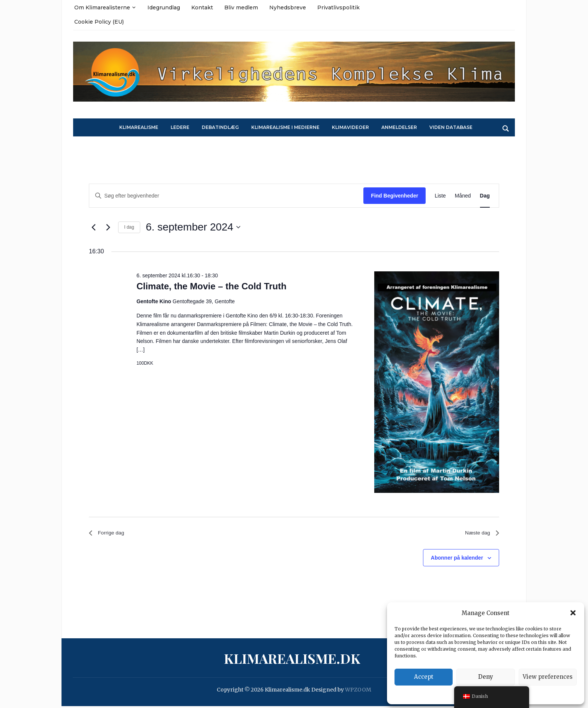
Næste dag (480, 534)
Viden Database (451, 127)
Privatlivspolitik (338, 7)
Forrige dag (109, 534)
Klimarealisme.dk (292, 660)
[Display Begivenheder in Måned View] (463, 196)
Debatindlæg (220, 127)
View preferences (548, 677)
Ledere (180, 127)
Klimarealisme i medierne (285, 127)
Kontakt (202, 7)
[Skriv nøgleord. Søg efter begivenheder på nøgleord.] (226, 196)
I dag (129, 227)
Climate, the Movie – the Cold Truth (211, 286)
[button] (573, 613)
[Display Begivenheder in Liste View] (440, 196)
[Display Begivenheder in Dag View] (485, 196)
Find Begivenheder (394, 196)
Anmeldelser (399, 127)
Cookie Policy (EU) (99, 22)
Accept (424, 677)
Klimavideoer (350, 127)
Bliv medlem (241, 7)
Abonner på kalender (457, 560)
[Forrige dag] (93, 227)
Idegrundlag (164, 7)
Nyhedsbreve (288, 7)
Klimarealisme (139, 127)
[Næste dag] (108, 227)
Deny (486, 677)
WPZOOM (358, 692)
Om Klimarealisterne (102, 7)
